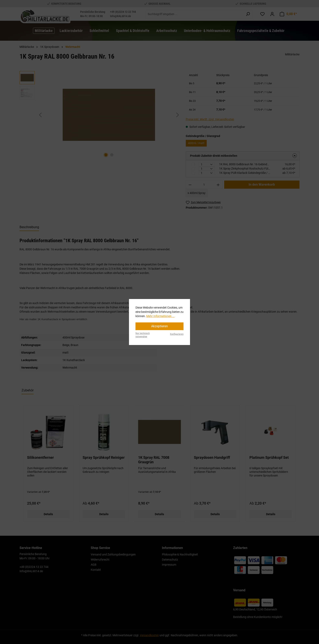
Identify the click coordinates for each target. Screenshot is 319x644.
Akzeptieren (159, 326)
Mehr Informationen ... (160, 316)
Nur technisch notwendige (143, 335)
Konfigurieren (177, 334)
